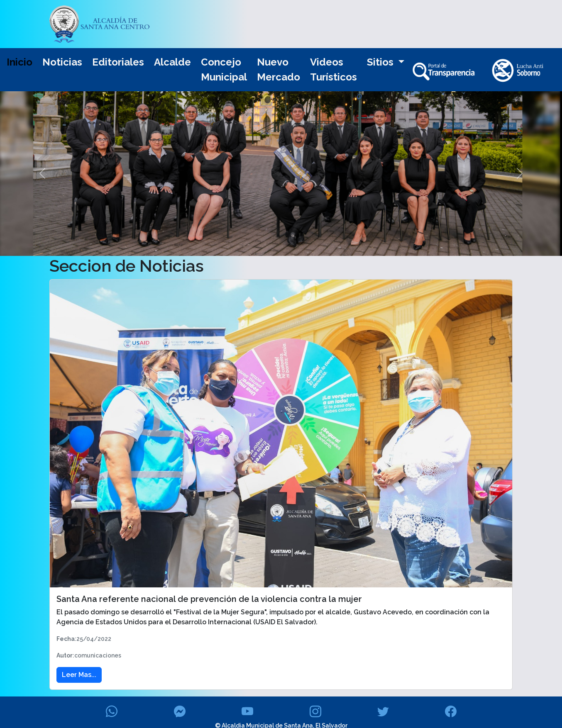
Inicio (20, 62)
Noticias (62, 62)
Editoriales (118, 62)
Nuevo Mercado (279, 69)
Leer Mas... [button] (79, 675)
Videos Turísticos (334, 69)
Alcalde (172, 62)
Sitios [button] (381, 62)
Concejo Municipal (224, 69)
